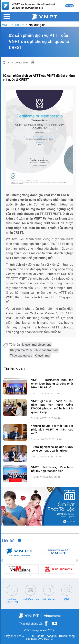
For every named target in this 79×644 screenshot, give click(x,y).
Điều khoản (49, 599)
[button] (2, 561)
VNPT (6, 25)
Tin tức (19, 25)
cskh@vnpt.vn (30, 599)
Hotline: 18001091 (12, 601)
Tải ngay (70, 6)
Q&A (67, 599)
